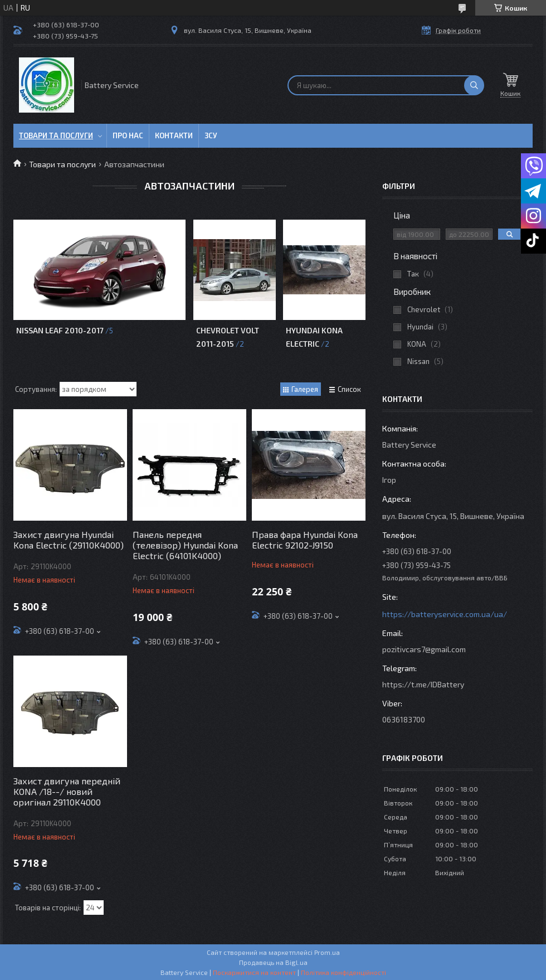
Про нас (128, 135)
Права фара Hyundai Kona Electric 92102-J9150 (305, 540)
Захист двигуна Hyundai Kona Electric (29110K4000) (69, 540)
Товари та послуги (56, 135)
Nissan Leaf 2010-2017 (60, 330)
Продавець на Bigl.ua (273, 962)
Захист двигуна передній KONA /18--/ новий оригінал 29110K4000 (67, 791)
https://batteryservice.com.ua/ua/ (445, 614)
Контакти (174, 135)
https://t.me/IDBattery (423, 684)
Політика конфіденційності (343, 972)
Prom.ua (327, 952)
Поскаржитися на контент (254, 972)
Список (349, 389)
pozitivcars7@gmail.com (424, 649)
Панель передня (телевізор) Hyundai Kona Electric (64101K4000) (185, 545)
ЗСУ (211, 135)
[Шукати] (474, 85)
